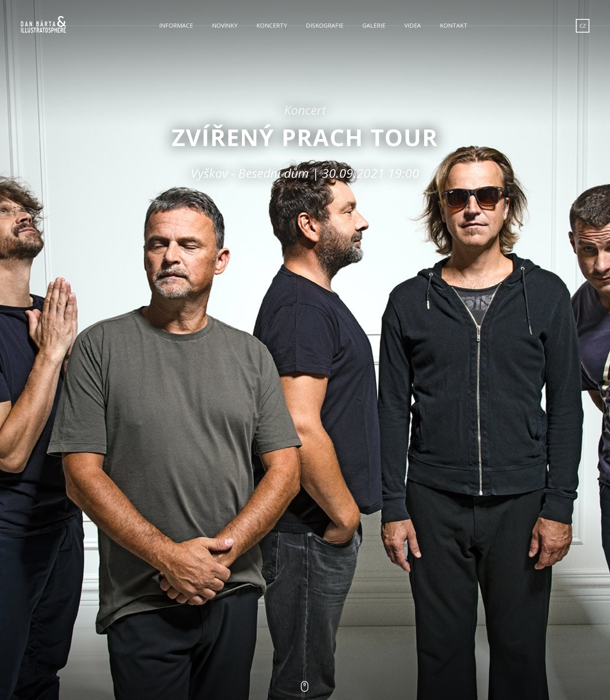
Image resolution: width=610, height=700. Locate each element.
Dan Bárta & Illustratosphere (43, 25)
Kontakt (454, 25)
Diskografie (325, 25)
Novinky (225, 25)
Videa (413, 25)
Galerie (374, 25)
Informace (176, 25)
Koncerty (272, 25)
